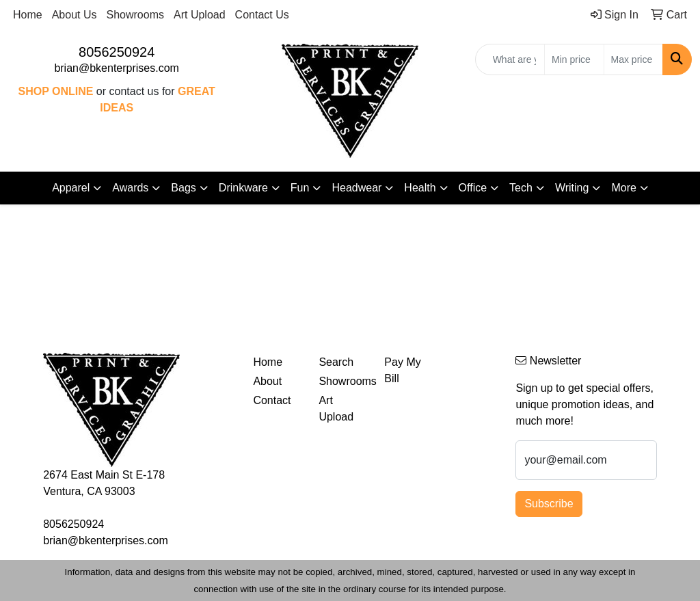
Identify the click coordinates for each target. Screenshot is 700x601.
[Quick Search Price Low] (574, 59)
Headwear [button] (356, 188)
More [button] (623, 188)
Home (28, 15)
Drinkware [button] (243, 188)
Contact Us (262, 15)
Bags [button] (183, 188)
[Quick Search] (510, 59)
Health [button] (420, 188)
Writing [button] (572, 188)
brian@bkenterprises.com (117, 68)
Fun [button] (300, 188)
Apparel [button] (71, 188)
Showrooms (135, 15)
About (267, 381)
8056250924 (117, 52)
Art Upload (200, 15)
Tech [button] (521, 188)
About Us (75, 15)
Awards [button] (130, 188)
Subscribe (549, 504)
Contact (272, 400)
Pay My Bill (402, 370)
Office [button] (473, 188)
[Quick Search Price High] (633, 59)
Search (336, 362)
